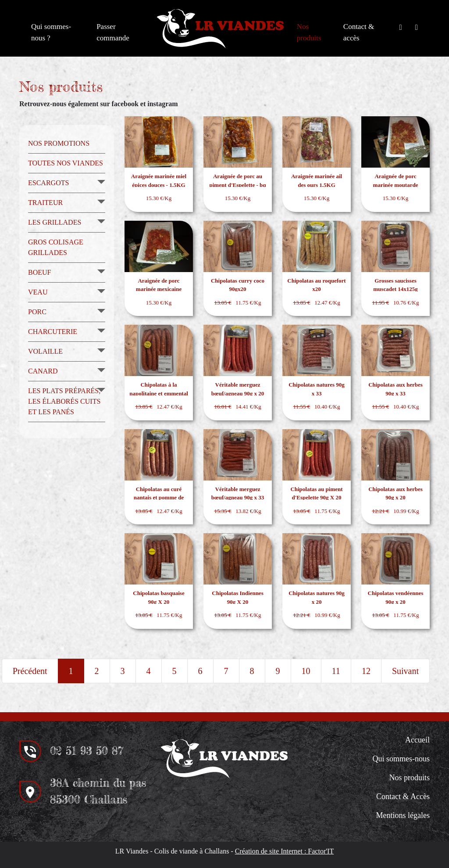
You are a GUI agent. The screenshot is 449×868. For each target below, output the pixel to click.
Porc (37, 312)
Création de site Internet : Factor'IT (284, 851)
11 (336, 671)
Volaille (45, 351)
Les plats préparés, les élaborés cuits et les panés (64, 401)
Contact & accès (359, 32)
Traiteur (45, 203)
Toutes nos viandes (66, 163)
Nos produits (309, 32)
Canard (43, 371)
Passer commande (113, 32)
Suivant (405, 671)
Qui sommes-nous (401, 759)
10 (306, 671)
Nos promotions (59, 143)
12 (366, 671)
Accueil (417, 740)
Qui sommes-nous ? (51, 32)
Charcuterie (53, 332)
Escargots (48, 183)
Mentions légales (403, 815)
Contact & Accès (403, 796)
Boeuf (39, 272)
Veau (38, 292)
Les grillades (55, 222)
